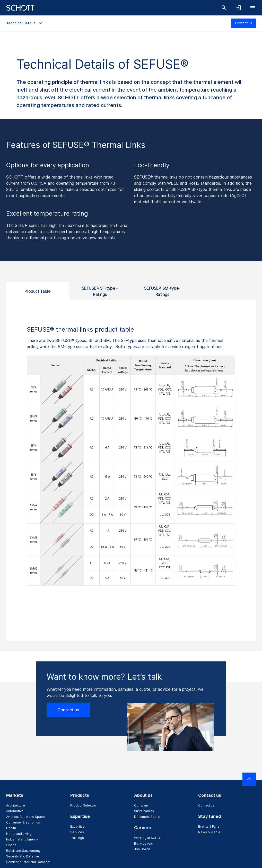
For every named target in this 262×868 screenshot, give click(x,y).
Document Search (148, 817)
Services (77, 832)
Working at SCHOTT (149, 838)
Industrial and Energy (22, 839)
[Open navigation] (253, 8)
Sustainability (144, 811)
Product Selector (83, 805)
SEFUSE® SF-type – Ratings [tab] (100, 291)
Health (11, 828)
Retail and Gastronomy (23, 851)
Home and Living (19, 834)
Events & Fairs (209, 826)
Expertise (77, 826)
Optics (11, 845)
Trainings (77, 838)
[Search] (224, 8)
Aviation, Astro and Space (25, 817)
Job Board (142, 849)
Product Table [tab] (38, 291)
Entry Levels (143, 843)
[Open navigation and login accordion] (238, 8)
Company (141, 805)
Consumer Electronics (23, 822)
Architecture (16, 805)
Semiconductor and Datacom (28, 862)
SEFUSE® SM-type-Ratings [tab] (162, 291)
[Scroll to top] (249, 779)
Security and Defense (23, 856)
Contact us (244, 23)
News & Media (209, 832)
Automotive (15, 811)
